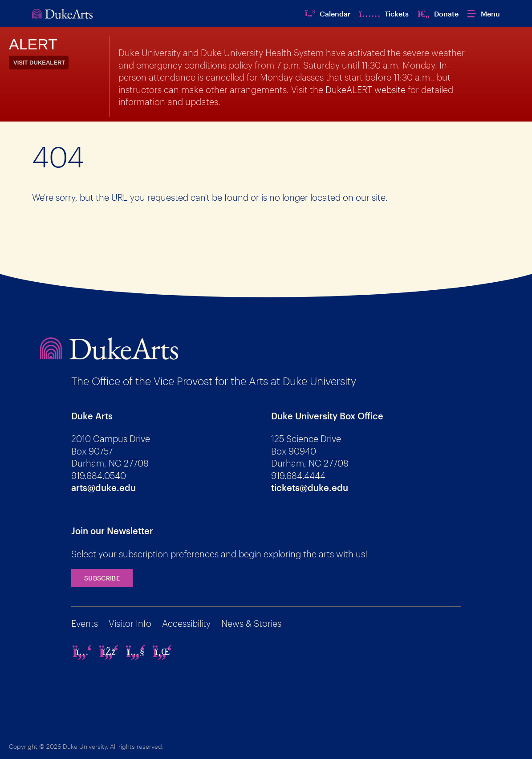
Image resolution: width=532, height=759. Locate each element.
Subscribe (102, 578)
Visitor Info (130, 623)
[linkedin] (162, 651)
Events (85, 623)
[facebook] (109, 651)
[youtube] (136, 651)
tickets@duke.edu (310, 487)
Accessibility (186, 623)
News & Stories (251, 623)
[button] (484, 14)
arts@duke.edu (104, 487)
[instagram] (82, 651)
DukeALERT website (365, 89)
